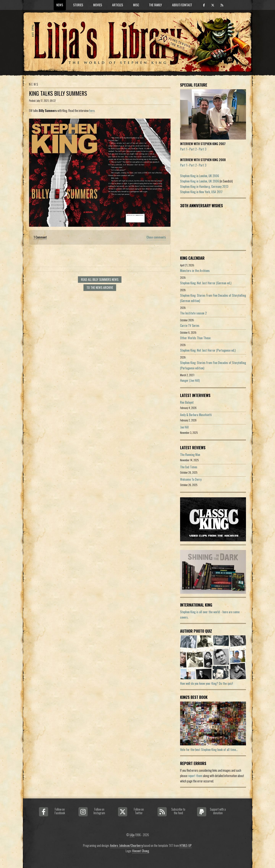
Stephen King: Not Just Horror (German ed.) (206, 283)
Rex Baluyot (187, 402)
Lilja (132, 835)
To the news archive (100, 288)
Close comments (156, 237)
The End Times (189, 467)
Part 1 (184, 149)
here (92, 111)
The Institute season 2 (193, 313)
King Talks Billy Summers (58, 93)
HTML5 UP (186, 845)
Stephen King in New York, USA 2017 (201, 192)
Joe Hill (184, 427)
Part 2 (193, 149)
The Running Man (190, 455)
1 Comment (40, 237)
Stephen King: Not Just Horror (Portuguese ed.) (208, 350)
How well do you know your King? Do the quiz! (207, 683)
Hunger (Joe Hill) (190, 380)
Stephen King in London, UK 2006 (200, 176)
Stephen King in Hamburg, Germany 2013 (204, 186)
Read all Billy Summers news (100, 280)
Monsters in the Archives (195, 271)
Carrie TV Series (190, 325)
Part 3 (203, 149)
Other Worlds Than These (195, 338)
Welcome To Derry (191, 479)
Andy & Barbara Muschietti (196, 415)
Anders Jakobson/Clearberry (126, 845)
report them (195, 776)
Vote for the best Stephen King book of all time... (209, 750)
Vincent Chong (141, 851)
